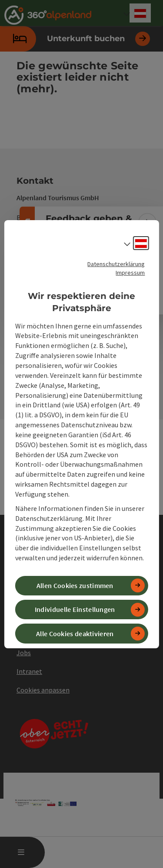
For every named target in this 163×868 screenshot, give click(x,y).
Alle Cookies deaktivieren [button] (75, 633)
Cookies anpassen (43, 690)
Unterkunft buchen (75, 39)
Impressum (130, 272)
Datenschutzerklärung (116, 263)
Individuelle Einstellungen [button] (75, 609)
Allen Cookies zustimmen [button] (75, 585)
